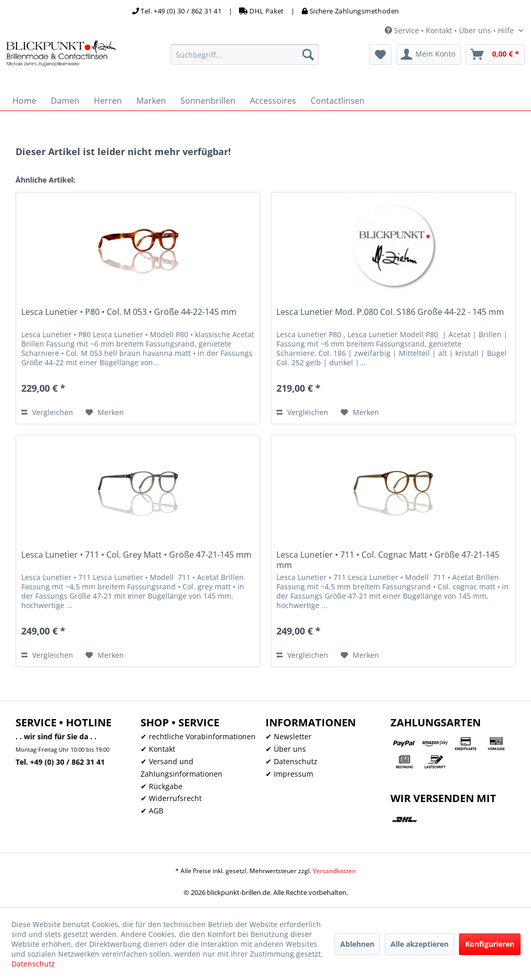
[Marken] (151, 101)
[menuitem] (245, 54)
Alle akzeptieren (420, 944)
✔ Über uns (286, 749)
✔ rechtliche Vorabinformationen (198, 736)
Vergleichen (47, 412)
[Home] (24, 101)
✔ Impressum (289, 774)
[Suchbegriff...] (245, 54)
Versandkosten (334, 871)
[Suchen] (308, 54)
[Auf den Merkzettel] (105, 412)
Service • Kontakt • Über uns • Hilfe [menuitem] (450, 30)
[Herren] (108, 101)
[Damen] (65, 101)
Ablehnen (357, 944)
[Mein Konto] (429, 54)
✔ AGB (152, 811)
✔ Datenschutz (291, 761)
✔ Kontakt (158, 749)
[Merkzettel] (380, 54)
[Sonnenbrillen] (208, 101)
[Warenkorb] (495, 54)
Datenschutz (33, 964)
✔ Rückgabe (162, 786)
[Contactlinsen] (338, 101)
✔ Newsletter (289, 736)
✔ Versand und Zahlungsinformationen (181, 768)
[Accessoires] (273, 101)
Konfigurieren (490, 944)
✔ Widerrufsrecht (171, 798)
